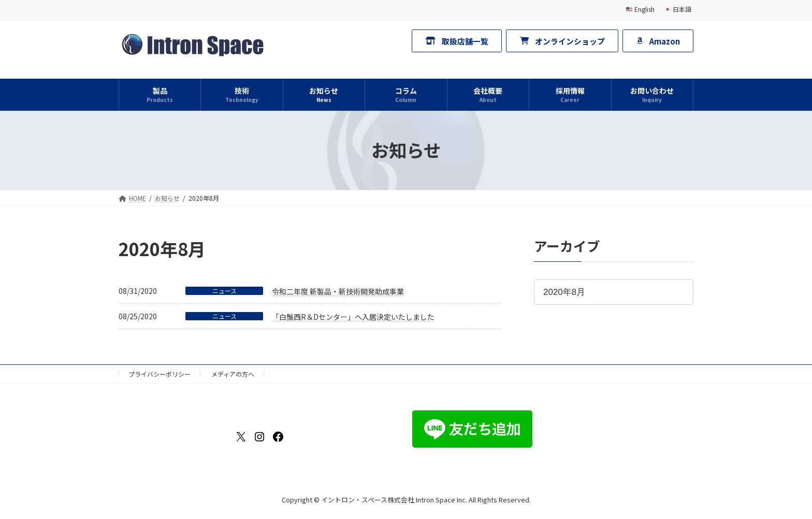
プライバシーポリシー (160, 374)
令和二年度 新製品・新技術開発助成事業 (338, 291)
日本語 (678, 9)
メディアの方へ (233, 374)
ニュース (224, 291)
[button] (457, 41)
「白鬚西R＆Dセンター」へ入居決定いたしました (353, 317)
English (640, 9)
